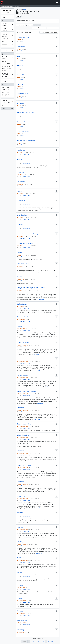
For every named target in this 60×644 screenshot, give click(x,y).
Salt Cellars (21, 84)
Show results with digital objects (49, 32)
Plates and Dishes (23, 122)
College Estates (22, 304)
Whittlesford (21, 451)
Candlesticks (21, 47)
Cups (19, 56)
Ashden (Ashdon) (23, 620)
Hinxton (20, 359)
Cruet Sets (21, 103)
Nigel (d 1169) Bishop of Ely (7, 89)
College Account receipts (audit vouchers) (31, 288)
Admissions (21, 150)
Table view (37, 25)
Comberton (21, 496)
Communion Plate (23, 37)
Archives (20, 224)
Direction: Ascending (52, 28)
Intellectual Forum (23, 264)
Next (52, 641)
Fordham (20, 527)
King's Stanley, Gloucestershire (27, 391)
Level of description (6, 101)
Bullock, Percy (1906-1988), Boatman (7, 75)
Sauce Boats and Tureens (25, 112)
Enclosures (21, 585)
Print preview (21, 25)
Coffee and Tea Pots (24, 131)
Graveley (20, 542)
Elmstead (20, 513)
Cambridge (21, 630)
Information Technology (25, 243)
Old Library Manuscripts (7, 45)
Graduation (21, 182)
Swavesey (20, 408)
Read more (42, 299)
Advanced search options (25, 21)
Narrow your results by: (8, 11)
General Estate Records (25, 317)
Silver (7, 41)
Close (25, 9)
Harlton (20, 572)
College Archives (7, 29)
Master (19, 191)
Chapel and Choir (23, 215)
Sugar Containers (23, 94)
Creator (5, 50)
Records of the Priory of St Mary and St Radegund (7, 36)
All (3, 21)
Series (7, 109)
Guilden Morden (22, 558)
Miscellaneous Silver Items (26, 141)
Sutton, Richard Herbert (7, 58)
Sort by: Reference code (39, 28)
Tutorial (20, 159)
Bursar (19, 277)
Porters (20, 253)
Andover (20, 598)
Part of (4, 17)
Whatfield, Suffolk (23, 435)
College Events (22, 201)
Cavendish (21, 482)
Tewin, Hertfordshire (24, 424)
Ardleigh (20, 611)
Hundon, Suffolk (22, 375)
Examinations (22, 172)
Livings (19, 326)
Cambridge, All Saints (24, 343)
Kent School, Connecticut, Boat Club (7, 94)
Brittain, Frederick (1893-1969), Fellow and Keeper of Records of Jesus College (7, 66)
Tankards (20, 65)
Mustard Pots (22, 75)
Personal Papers (7, 25)
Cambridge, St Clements (25, 465)
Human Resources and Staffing (27, 234)
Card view (30, 25)
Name (4, 81)
